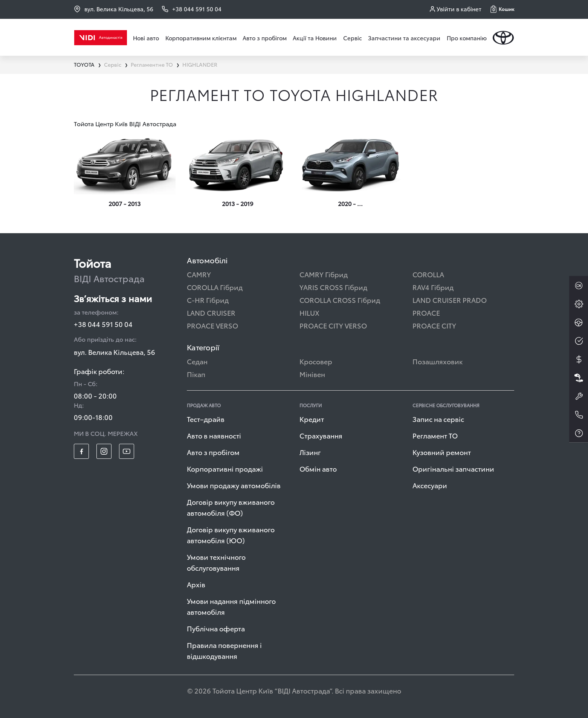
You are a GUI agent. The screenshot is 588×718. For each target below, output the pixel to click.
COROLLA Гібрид (215, 287)
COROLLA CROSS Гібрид (340, 300)
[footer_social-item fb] (81, 451)
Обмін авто (318, 468)
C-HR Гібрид (208, 300)
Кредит (312, 419)
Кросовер (316, 361)
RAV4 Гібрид (433, 287)
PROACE (426, 312)
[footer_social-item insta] (104, 451)
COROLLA (428, 274)
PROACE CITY (434, 325)
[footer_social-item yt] (127, 451)
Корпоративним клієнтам (201, 38)
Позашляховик (438, 361)
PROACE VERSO (212, 325)
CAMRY (199, 274)
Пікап (196, 374)
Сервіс (353, 38)
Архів (196, 584)
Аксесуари (430, 485)
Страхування (321, 435)
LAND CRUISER (211, 312)
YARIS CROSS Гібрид (333, 287)
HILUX (309, 312)
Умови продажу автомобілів (234, 485)
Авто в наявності (214, 435)
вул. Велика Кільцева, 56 (114, 9)
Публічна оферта (216, 628)
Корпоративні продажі (225, 468)
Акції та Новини (315, 38)
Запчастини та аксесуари (404, 38)
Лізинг (310, 452)
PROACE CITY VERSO (333, 325)
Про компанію (467, 38)
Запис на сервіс (438, 419)
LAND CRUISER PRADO (450, 300)
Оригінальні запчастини (453, 468)
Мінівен (312, 374)
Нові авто (146, 38)
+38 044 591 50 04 (103, 324)
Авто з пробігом (265, 38)
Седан (197, 361)
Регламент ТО (435, 435)
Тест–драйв (206, 419)
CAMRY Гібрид (324, 274)
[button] (502, 9)
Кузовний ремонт (442, 452)
